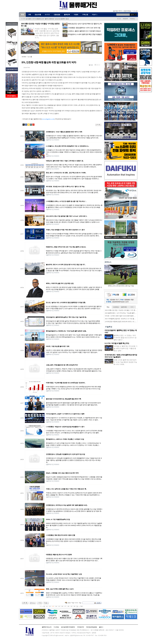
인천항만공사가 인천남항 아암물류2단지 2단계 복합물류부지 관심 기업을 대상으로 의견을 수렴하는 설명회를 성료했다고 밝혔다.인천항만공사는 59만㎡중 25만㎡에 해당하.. (74, 460)
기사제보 (56, 627)
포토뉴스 (108, 262)
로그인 (119, 19)
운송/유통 (38, 15)
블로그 (101, 627)
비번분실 (132, 19)
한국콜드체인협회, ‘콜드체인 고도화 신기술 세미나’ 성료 (44, 19)
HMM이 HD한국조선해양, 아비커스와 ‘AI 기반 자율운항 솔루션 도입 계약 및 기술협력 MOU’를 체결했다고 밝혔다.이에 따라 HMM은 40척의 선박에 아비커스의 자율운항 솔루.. (74, 525)
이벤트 (76, 15)
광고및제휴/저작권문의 (68, 627)
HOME (24, 57)
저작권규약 (80, 627)
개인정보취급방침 (91, 627)
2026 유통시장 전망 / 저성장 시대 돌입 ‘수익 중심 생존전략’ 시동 (126, 310)
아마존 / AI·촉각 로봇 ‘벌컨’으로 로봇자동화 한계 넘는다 (123, 316)
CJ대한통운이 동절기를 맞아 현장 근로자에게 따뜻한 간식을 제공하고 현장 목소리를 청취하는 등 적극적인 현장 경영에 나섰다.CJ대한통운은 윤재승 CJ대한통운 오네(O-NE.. (74, 541)
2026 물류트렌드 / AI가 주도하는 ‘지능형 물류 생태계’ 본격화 (125, 313)
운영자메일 (127, 11)
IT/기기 (47, 15)
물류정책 (67, 15)
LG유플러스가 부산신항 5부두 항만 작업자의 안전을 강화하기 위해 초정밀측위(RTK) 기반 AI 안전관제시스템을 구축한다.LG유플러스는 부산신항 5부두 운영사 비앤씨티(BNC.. (74, 152)
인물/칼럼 (57, 15)
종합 (22, 15)
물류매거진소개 (47, 627)
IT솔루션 (109, 327)
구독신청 (85, 15)
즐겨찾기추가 (118, 11)
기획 (29, 15)
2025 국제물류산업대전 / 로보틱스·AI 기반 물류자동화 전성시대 (126, 319)
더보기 (95, 15)
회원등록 (125, 19)
